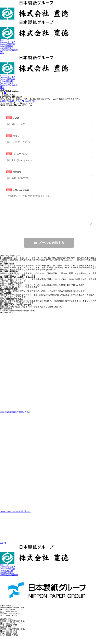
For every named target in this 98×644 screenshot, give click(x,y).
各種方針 (6, 46)
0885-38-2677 (17, 103)
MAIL (3, 54)
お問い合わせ (9, 50)
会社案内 (8, 42)
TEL (2, 52)
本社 (3, 549)
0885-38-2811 (18, 101)
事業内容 (7, 44)
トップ (4, 40)
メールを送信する (52, 248)
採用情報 (7, 48)
